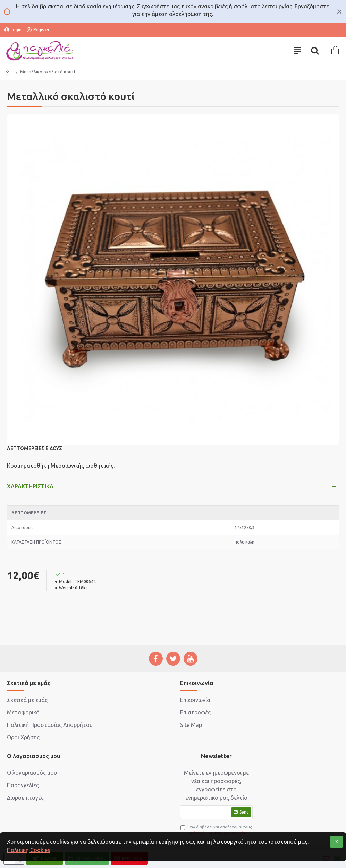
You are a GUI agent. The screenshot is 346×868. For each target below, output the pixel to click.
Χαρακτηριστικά (30, 486)
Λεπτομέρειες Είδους (35, 448)
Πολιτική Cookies (29, 850)
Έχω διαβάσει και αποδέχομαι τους (216, 830)
